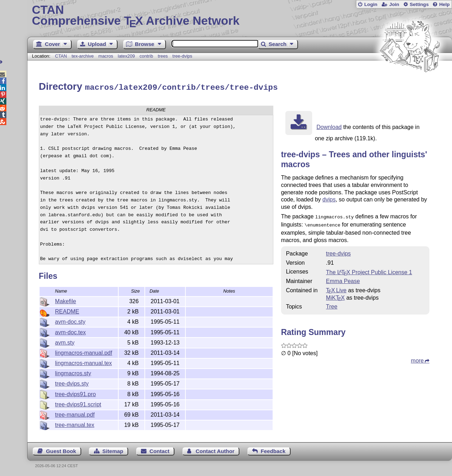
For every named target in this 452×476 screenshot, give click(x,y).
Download (329, 126)
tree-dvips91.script (78, 403)
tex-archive (83, 56)
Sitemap (113, 450)
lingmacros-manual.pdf (84, 352)
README (67, 310)
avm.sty (65, 342)
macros (106, 56)
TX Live (336, 288)
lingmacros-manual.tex (84, 362)
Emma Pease (343, 279)
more (417, 358)
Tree (332, 304)
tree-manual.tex (75, 424)
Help (445, 4)
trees (163, 56)
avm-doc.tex (70, 331)
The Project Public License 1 (369, 270)
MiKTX (335, 295)
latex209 (126, 56)
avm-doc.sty (70, 321)
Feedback (273, 450)
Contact (159, 450)
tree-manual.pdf (75, 414)
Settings (419, 4)
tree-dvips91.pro (76, 393)
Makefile (66, 300)
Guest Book (61, 450)
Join (394, 4)
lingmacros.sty (73, 372)
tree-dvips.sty (72, 383)
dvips (329, 198)
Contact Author (215, 450)
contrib (146, 56)
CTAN (61, 56)
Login (371, 4)
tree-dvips (182, 56)
